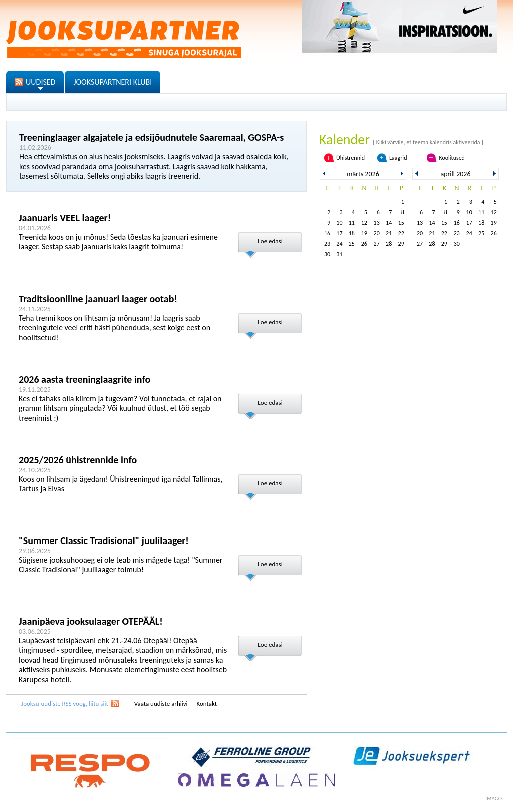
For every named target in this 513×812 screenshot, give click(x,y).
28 (389, 244)
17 (339, 233)
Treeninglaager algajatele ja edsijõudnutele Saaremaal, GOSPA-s (151, 137)
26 (364, 244)
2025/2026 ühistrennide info (78, 460)
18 (352, 233)
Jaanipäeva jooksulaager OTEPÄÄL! (91, 621)
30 (327, 254)
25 (352, 244)
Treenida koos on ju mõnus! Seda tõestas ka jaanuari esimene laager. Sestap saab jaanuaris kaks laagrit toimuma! (118, 242)
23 (327, 244)
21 (389, 233)
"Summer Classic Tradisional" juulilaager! (104, 540)
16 (327, 233)
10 (339, 223)
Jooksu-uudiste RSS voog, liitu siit (65, 704)
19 (364, 233)
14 (389, 223)
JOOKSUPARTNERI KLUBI (112, 82)
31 (339, 254)
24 (339, 244)
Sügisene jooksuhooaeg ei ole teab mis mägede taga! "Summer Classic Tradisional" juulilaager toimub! (120, 565)
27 (377, 244)
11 (352, 223)
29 (401, 244)
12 (364, 223)
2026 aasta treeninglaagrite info (84, 379)
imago (494, 799)
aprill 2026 (455, 174)
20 (377, 233)
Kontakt (207, 704)
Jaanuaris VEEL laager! (65, 218)
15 (401, 223)
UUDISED (40, 82)
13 (377, 223)
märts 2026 (363, 174)
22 (401, 233)
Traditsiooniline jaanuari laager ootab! (98, 299)
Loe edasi (270, 241)
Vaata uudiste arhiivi (161, 704)
